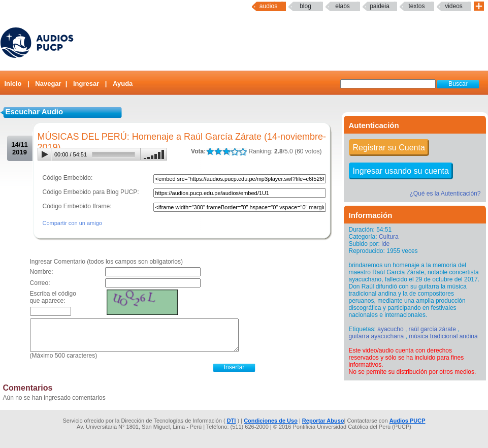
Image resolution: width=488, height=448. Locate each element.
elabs (343, 6)
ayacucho (390, 329)
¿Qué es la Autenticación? (445, 194)
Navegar (48, 84)
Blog (305, 6)
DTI (232, 421)
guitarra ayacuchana (377, 336)
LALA (210, 152)
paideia (380, 6)
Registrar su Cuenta (389, 148)
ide (385, 244)
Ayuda (123, 84)
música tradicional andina (443, 336)
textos (416, 6)
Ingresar (86, 84)
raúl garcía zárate (432, 329)
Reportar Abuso (323, 421)
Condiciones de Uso (271, 421)
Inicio (13, 84)
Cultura (389, 237)
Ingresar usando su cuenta (401, 171)
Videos (454, 6)
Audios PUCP (408, 421)
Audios (268, 6)
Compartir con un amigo (72, 223)
